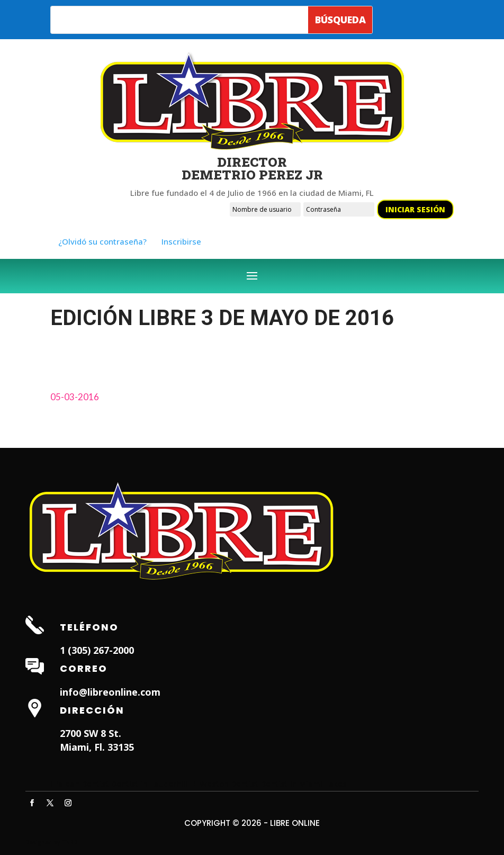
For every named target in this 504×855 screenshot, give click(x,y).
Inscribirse (181, 241)
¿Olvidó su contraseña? (102, 241)
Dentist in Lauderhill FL (154, 784)
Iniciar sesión (415, 209)
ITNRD (70, 842)
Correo (84, 668)
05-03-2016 (75, 397)
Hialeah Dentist (80, 784)
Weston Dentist (229, 784)
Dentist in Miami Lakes (304, 784)
